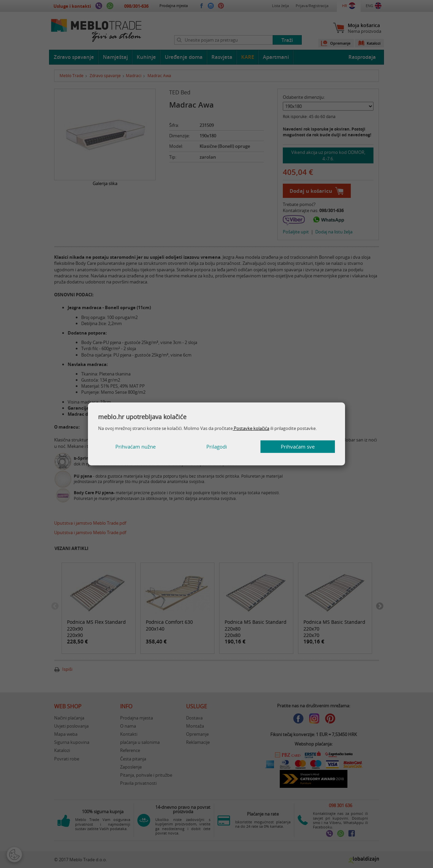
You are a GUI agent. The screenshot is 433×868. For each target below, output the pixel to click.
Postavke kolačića (251, 428)
